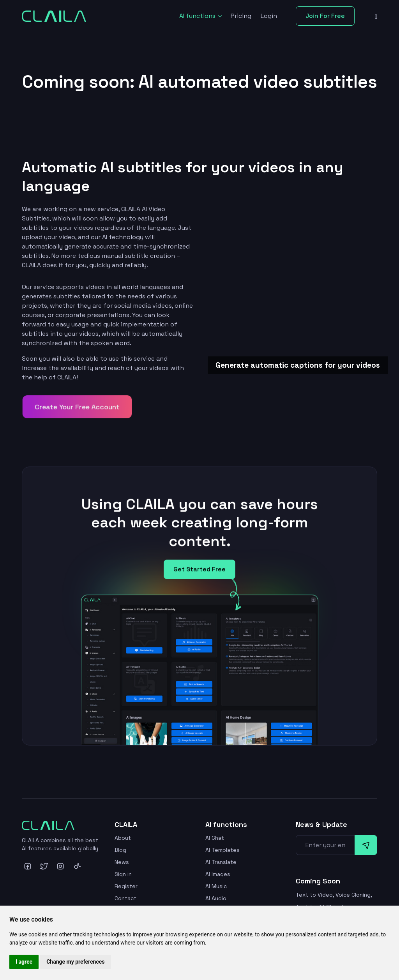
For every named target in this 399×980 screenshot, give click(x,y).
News (122, 862)
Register (126, 886)
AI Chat (215, 838)
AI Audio (216, 898)
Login (269, 16)
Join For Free (325, 16)
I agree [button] (24, 962)
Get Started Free (199, 574)
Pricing (241, 16)
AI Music (216, 886)
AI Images (218, 874)
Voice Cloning (353, 895)
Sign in (123, 874)
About (123, 838)
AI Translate (221, 862)
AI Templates (222, 850)
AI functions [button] (198, 16)
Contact (125, 898)
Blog (120, 850)
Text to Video (314, 895)
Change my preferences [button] (75, 962)
